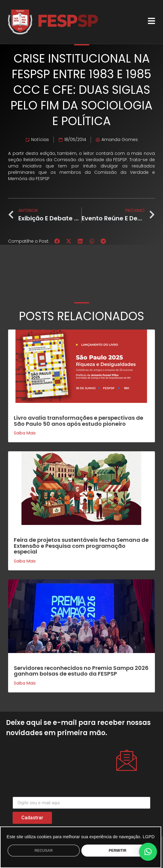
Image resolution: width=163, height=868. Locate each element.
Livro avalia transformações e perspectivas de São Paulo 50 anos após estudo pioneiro (78, 421)
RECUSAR (44, 851)
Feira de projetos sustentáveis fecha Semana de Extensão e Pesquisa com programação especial (81, 546)
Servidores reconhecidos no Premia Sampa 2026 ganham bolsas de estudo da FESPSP (81, 671)
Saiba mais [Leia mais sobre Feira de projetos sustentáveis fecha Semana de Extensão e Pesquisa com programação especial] (25, 561)
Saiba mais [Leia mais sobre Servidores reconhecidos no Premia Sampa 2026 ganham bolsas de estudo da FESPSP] (25, 683)
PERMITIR (118, 851)
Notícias (40, 140)
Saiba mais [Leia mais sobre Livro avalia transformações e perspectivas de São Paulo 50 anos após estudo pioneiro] (25, 433)
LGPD (149, 837)
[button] (57, 241)
